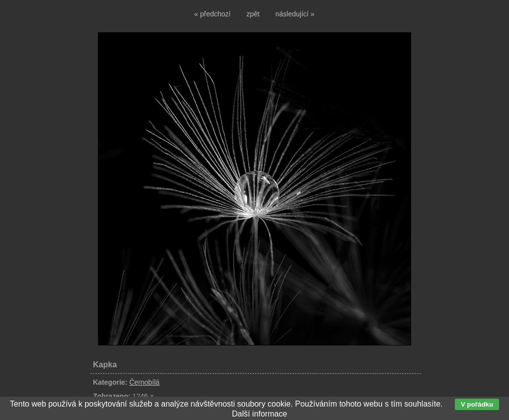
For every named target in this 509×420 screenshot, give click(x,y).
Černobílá (144, 382)
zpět (253, 14)
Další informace (259, 414)
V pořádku (477, 404)
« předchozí (212, 14)
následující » (295, 14)
